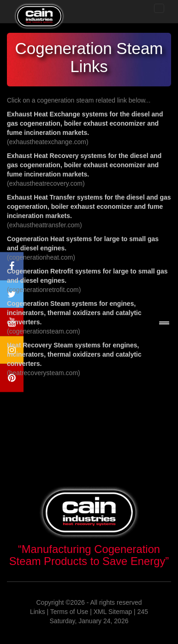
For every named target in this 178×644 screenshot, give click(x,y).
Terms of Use (69, 612)
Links (38, 612)
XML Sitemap (113, 612)
